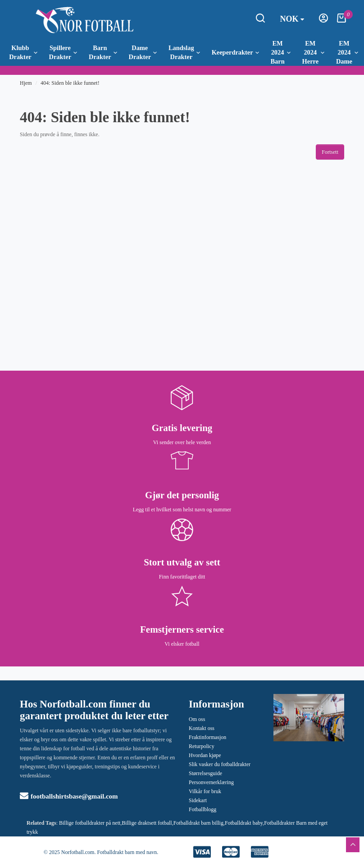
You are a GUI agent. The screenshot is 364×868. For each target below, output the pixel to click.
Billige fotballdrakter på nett (90, 823)
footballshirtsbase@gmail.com (69, 796)
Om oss (197, 719)
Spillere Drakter (63, 52)
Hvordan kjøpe (205, 755)
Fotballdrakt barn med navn (127, 852)
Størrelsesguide (205, 773)
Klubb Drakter (23, 52)
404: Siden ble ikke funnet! (70, 83)
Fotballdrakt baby (244, 823)
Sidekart (198, 800)
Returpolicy (202, 746)
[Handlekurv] (341, 21)
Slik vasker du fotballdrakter (220, 764)
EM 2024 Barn (280, 52)
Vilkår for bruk (205, 791)
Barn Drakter (103, 52)
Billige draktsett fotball (147, 823)
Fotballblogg (202, 809)
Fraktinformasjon (207, 737)
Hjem (26, 83)
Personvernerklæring (211, 782)
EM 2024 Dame (347, 52)
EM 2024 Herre (313, 52)
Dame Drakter (143, 52)
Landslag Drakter (184, 52)
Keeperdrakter (235, 52)
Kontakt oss (202, 728)
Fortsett (330, 152)
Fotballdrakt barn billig (198, 823)
